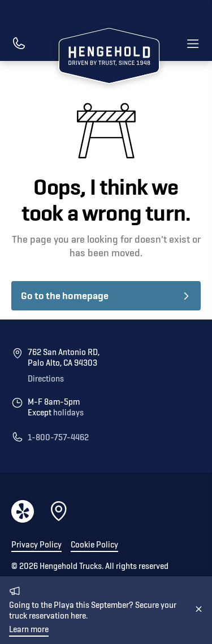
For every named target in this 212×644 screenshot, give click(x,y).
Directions (46, 379)
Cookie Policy (94, 545)
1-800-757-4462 (58, 438)
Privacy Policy (36, 545)
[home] (106, 58)
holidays (68, 413)
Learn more (29, 630)
